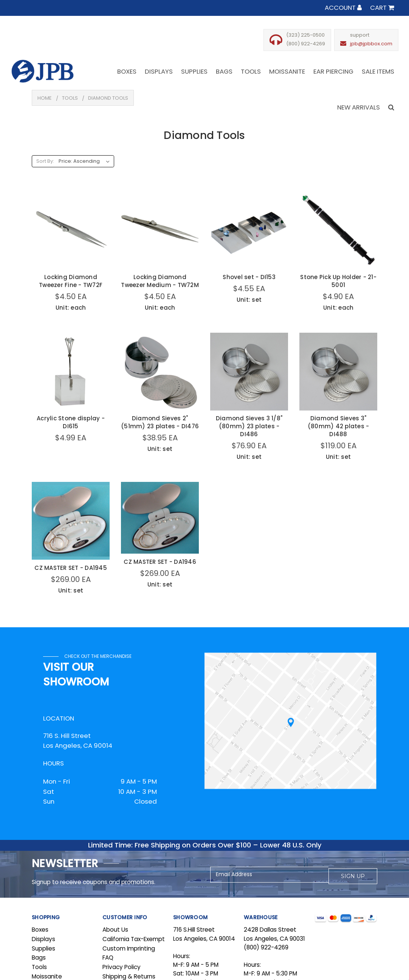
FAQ (108, 958)
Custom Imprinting (129, 948)
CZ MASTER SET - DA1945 (71, 568)
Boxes (40, 930)
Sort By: (45, 161)
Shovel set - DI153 (249, 277)
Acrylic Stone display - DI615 (71, 422)
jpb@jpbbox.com (371, 44)
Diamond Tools (108, 98)
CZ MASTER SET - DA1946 (160, 562)
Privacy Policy (122, 967)
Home (45, 98)
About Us (115, 930)
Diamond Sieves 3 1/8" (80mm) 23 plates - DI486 (249, 426)
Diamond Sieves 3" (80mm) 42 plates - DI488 (339, 426)
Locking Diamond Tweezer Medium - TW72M (160, 281)
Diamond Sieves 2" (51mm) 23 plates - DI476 (160, 422)
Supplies (43, 948)
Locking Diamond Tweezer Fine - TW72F (71, 281)
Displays (43, 939)
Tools (70, 98)
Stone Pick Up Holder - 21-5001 (338, 281)
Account (343, 8)
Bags (39, 958)
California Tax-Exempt (134, 939)
